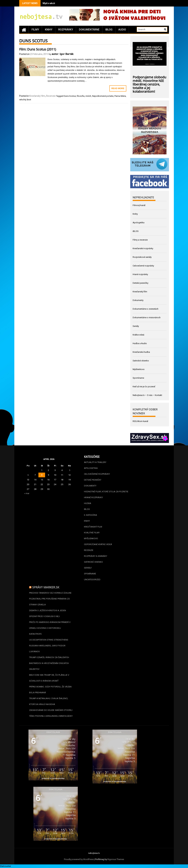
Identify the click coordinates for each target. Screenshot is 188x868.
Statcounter (5, 866)
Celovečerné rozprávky (143, 266)
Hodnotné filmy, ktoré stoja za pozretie (106, 492)
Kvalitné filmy (92, 533)
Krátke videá (138, 335)
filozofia (81, 96)
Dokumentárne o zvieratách (146, 309)
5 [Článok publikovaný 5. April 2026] (70, 470)
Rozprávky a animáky (96, 556)
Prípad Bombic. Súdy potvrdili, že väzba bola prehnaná (50, 690)
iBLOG (109, 30)
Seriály (136, 326)
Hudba (88, 503)
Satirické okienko (141, 361)
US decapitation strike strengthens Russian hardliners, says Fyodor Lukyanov (49, 646)
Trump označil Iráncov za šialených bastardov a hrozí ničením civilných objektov (49, 663)
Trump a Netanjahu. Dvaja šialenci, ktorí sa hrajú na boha (49, 701)
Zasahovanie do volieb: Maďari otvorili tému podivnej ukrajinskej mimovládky (51, 713)
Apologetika (139, 223)
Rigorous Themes (116, 859)
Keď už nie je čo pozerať (144, 387)
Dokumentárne (89, 30)
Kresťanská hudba (141, 352)
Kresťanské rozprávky (143, 248)
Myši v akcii (49, 3)
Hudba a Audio (140, 343)
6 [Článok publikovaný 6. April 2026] (28, 475)
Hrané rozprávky (140, 274)
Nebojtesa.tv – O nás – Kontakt (147, 395)
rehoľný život (25, 100)
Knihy (49, 30)
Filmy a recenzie (140, 240)
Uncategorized (92, 580)
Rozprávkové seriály (142, 257)
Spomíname (138, 378)
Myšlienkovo (139, 369)
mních (88, 96)
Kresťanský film (37, 96)
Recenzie (51, 96)
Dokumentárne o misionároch (147, 317)
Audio (122, 30)
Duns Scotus (70, 96)
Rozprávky (66, 30)
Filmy (35, 30)
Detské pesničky (140, 283)
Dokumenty (138, 300)
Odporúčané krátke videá (98, 544)
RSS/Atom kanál (140, 421)
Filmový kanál (139, 205)
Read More (118, 88)
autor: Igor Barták (63, 54)
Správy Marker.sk (46, 587)
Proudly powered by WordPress (79, 859)
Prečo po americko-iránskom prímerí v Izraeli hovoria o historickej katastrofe (50, 628)
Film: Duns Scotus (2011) (38, 49)
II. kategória (91, 515)
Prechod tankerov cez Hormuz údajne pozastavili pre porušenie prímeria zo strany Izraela (50, 599)
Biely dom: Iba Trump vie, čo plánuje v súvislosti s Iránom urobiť (49, 678)
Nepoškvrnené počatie (103, 96)
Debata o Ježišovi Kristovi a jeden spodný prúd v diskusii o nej (48, 613)
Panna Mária (120, 96)
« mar (27, 493)
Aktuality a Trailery (95, 462)
